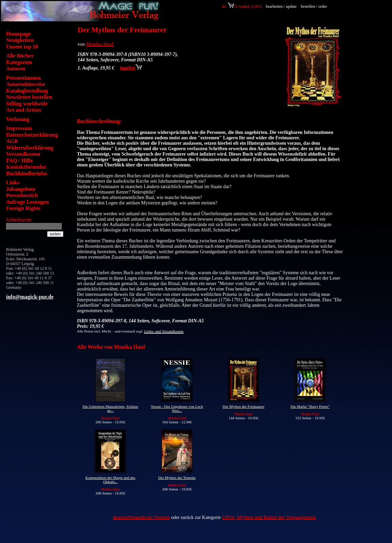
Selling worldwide (27, 104)
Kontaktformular (26, 167)
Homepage (18, 34)
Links (13, 183)
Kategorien (19, 62)
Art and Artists (24, 110)
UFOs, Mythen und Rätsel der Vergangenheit (269, 517)
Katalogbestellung (27, 91)
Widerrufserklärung (30, 148)
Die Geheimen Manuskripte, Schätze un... (110, 408)
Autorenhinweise (26, 84)
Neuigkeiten (20, 40)
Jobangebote (21, 189)
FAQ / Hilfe (19, 160)
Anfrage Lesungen (27, 202)
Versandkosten (23, 154)
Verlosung (18, 119)
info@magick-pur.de (30, 297)
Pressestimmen (23, 78)
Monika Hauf (100, 44)
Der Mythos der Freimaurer (243, 406)
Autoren (16, 69)
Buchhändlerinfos (27, 173)
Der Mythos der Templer (177, 478)
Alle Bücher (20, 56)
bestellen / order (314, 6)
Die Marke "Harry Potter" (310, 406)
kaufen (131, 68)
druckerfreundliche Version (142, 517)
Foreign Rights (23, 208)
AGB (12, 141)
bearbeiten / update (281, 6)
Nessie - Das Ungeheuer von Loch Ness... (177, 408)
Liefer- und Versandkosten (164, 331)
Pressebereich (22, 195)
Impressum (19, 128)
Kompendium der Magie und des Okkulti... (110, 480)
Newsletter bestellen (29, 97)
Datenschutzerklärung (32, 135)
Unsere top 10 (22, 47)
